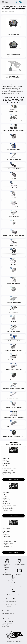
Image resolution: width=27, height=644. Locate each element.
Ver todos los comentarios (13, 595)
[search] (24, 12)
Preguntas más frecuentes (8, 614)
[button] (14, 450)
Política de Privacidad (7, 623)
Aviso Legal (5, 625)
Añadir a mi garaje (14, 479)
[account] (17, 2)
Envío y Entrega (6, 627)
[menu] (24, 2)
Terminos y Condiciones (8, 621)
